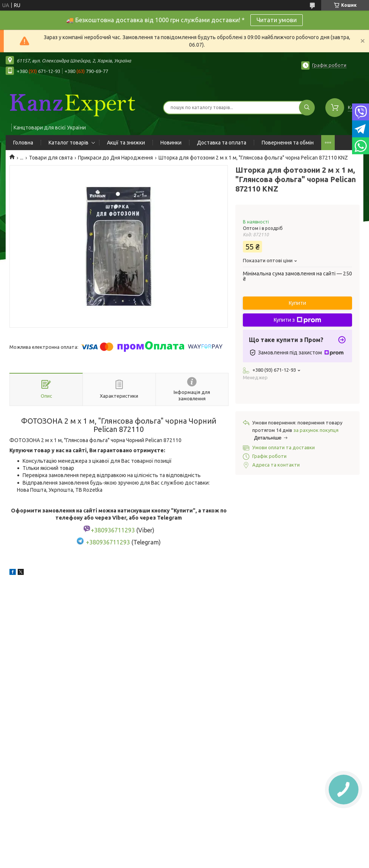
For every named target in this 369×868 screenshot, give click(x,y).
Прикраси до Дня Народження (115, 158)
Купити (297, 303)
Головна (23, 143)
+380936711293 (108, 543)
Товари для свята (51, 158)
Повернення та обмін (288, 143)
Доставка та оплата (222, 143)
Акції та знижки (126, 143)
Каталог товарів (69, 143)
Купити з (297, 320)
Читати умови (277, 20)
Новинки (171, 143)
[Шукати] (307, 108)
